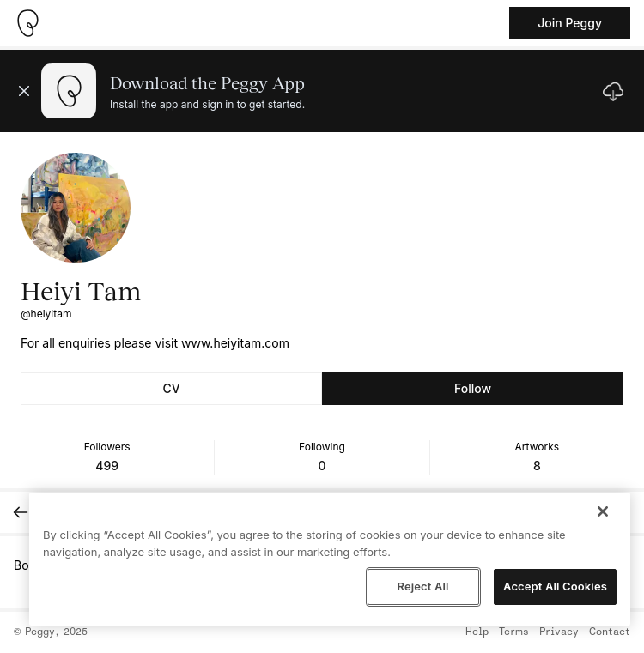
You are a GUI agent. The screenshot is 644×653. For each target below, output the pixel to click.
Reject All (422, 586)
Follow (473, 388)
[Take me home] (27, 23)
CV (171, 388)
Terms (514, 632)
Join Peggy (570, 23)
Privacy (559, 632)
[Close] (603, 511)
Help (477, 632)
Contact (610, 632)
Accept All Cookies (555, 586)
